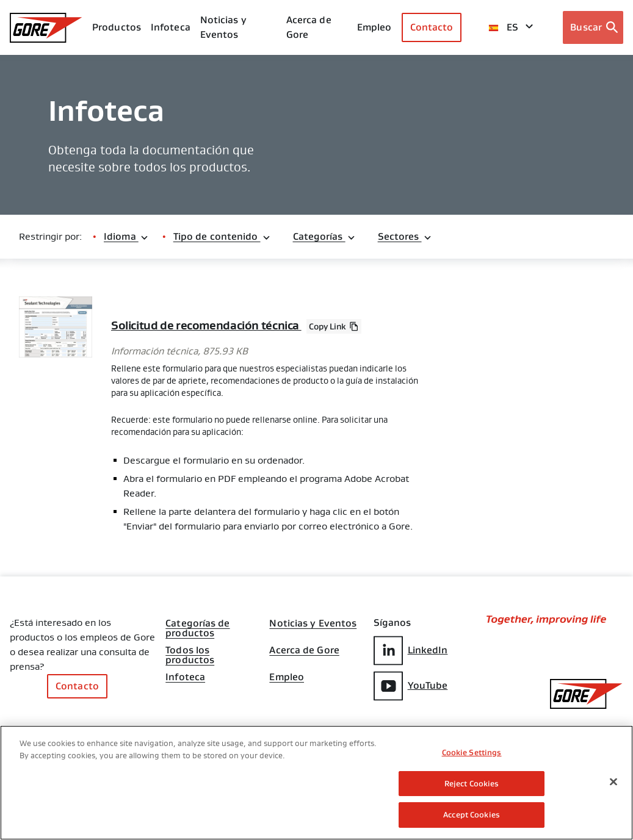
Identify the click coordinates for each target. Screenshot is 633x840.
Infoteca (185, 677)
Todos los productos (190, 648)
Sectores (405, 236)
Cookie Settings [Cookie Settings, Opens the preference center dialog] (472, 752)
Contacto (432, 27)
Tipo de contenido (222, 236)
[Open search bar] (593, 27)
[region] (316, 783)
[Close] (613, 782)
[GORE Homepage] (46, 28)
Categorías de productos (197, 622)
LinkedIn (411, 650)
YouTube (411, 685)
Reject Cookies (472, 784)
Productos (117, 27)
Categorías (324, 236)
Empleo (287, 681)
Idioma (126, 236)
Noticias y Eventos (223, 27)
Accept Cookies (472, 815)
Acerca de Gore (309, 27)
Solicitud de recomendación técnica (211, 325)
